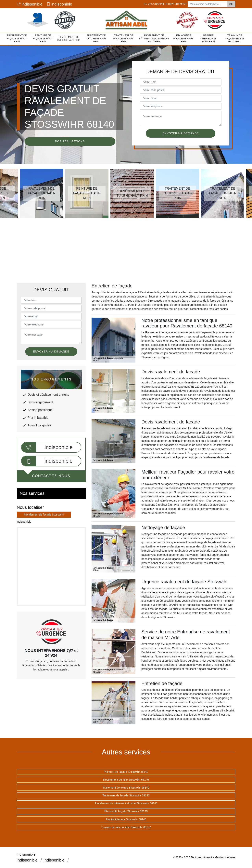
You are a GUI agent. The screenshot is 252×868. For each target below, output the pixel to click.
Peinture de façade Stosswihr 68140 (126, 772)
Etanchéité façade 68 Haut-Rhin (183, 39)
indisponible (30, 4)
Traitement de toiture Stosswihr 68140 (126, 788)
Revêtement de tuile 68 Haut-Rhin (69, 39)
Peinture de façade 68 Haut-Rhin (43, 39)
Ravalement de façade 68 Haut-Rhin (17, 39)
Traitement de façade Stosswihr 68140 (126, 795)
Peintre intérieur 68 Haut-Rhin (208, 39)
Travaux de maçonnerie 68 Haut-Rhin (235, 39)
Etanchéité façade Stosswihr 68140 (126, 811)
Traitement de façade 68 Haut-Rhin (124, 39)
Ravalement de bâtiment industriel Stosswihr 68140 (126, 803)
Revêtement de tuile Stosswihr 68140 (126, 780)
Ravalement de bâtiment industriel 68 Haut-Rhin (154, 39)
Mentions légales (225, 857)
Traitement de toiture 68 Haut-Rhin (96, 39)
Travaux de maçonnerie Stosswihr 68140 (126, 827)
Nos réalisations (70, 141)
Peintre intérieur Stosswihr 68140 (126, 819)
